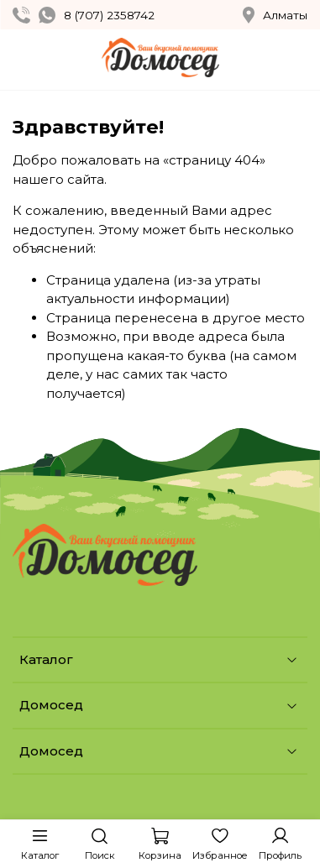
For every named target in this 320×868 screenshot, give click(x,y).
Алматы (275, 15)
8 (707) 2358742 (109, 15)
